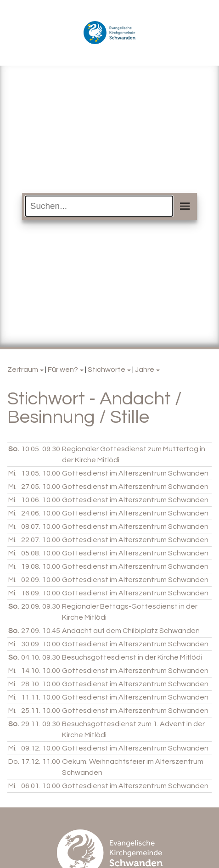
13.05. (31, 473)
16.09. (31, 593)
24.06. (31, 513)
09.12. (31, 748)
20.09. (31, 606)
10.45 (51, 631)
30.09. (31, 644)
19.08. (31, 566)
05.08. (31, 553)
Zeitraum (23, 370)
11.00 (51, 762)
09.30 (51, 449)
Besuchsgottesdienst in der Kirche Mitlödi (132, 657)
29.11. (31, 724)
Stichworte (107, 370)
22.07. (31, 540)
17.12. (31, 762)
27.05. (31, 487)
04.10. (31, 657)
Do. (14, 762)
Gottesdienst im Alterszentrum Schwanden (135, 473)
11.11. (31, 697)
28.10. (31, 684)
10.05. (31, 449)
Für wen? (63, 370)
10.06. (31, 500)
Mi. (12, 473)
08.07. (31, 526)
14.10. (31, 671)
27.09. (31, 631)
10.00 (51, 473)
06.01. (31, 786)
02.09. (31, 580)
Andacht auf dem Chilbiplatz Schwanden (131, 631)
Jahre (145, 370)
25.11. (31, 711)
